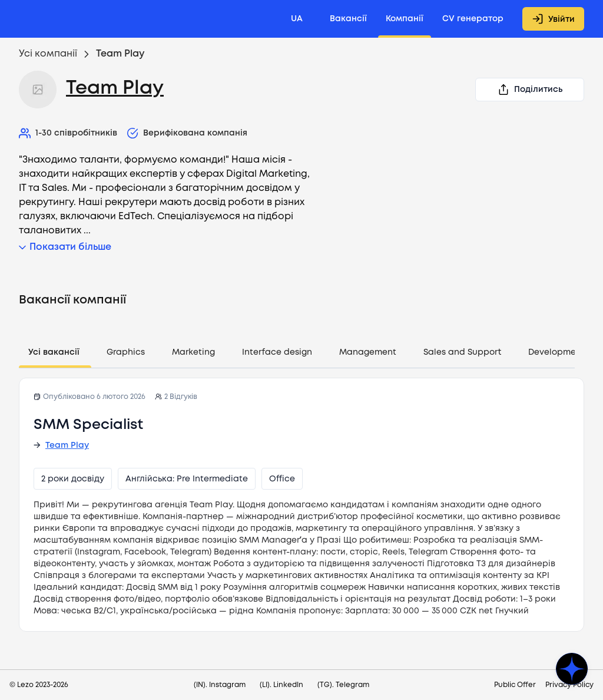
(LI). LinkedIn (281, 685)
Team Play (115, 89)
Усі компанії (48, 54)
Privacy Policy (569, 685)
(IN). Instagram (220, 685)
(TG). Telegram (343, 685)
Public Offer (515, 685)
